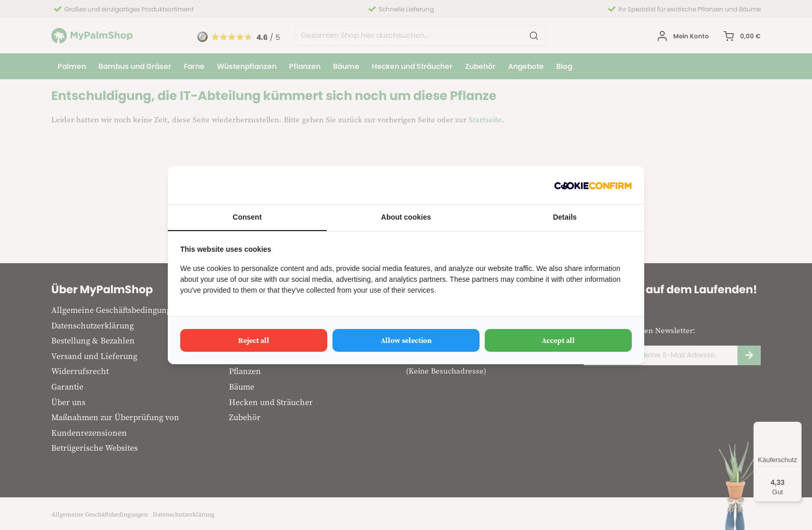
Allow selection (406, 340)
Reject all (254, 340)
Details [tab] (565, 217)
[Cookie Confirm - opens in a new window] (593, 185)
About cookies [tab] (406, 217)
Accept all (558, 340)
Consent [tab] (247, 217)
